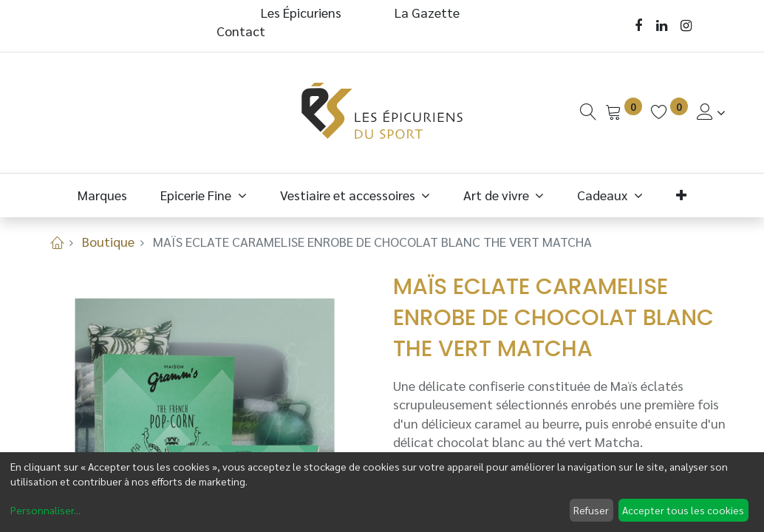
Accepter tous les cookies (683, 510)
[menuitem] (103, 195)
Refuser (591, 510)
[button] (681, 195)
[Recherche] (588, 112)
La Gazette (429, 12)
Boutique (108, 241)
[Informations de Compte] (711, 112)
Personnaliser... (45, 510)
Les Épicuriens (301, 12)
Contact (241, 31)
